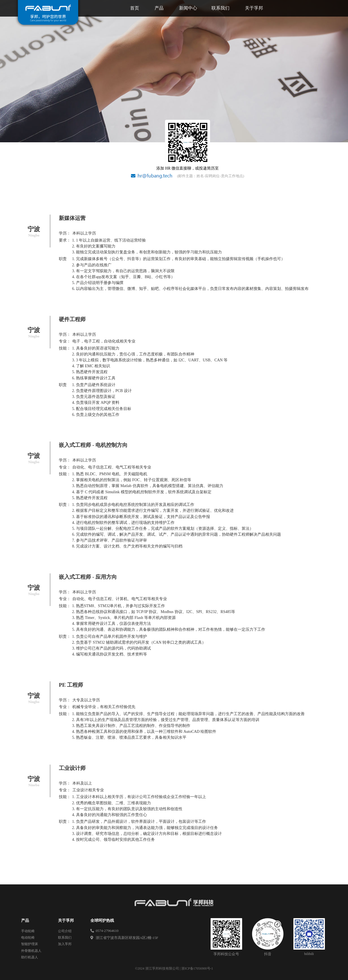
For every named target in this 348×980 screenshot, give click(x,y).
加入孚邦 (65, 944)
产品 (159, 8)
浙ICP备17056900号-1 (197, 968)
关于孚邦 (254, 8)
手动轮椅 (28, 931)
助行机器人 (30, 957)
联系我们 (220, 8)
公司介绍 (65, 931)
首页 (135, 8)
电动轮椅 (28, 938)
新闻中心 (188, 8)
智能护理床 (30, 944)
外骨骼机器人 (31, 951)
